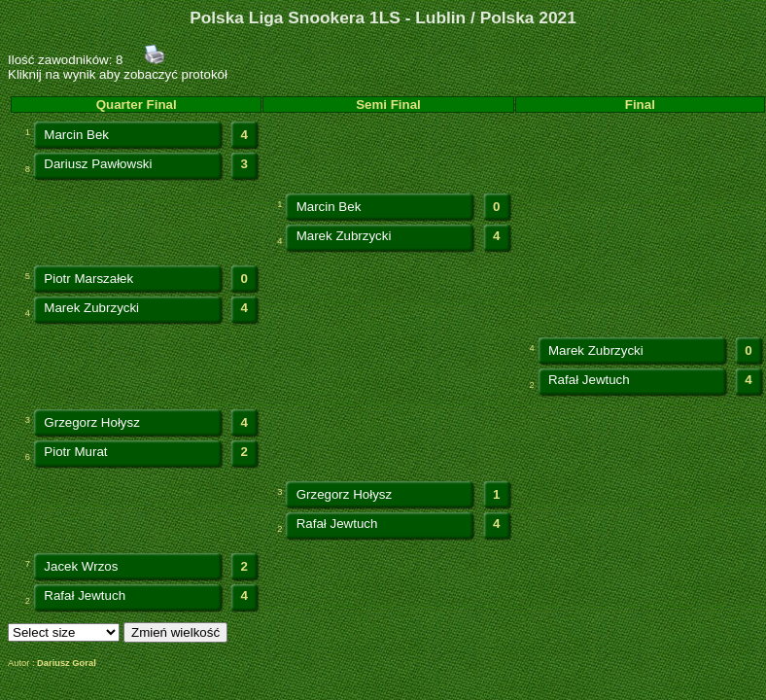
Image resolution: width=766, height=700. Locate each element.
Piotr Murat (75, 452)
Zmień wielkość (175, 632)
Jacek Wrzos (81, 566)
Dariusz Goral (67, 663)
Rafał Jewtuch (589, 380)
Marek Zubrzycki (344, 236)
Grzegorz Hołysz (92, 422)
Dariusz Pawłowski (98, 164)
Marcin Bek (76, 135)
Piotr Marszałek (88, 279)
